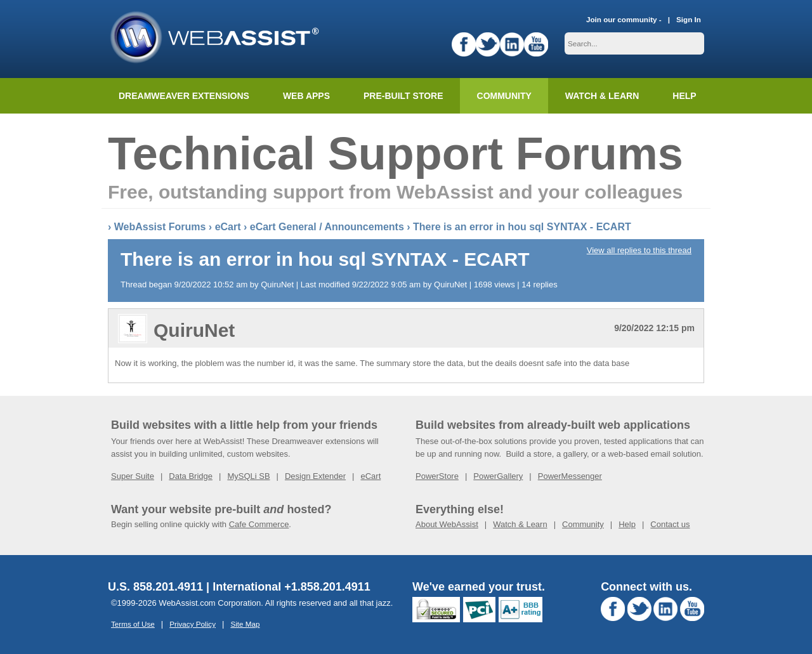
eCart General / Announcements (327, 227)
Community (504, 96)
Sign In (689, 19)
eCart (228, 227)
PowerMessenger (570, 476)
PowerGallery (498, 476)
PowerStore (437, 476)
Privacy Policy (193, 624)
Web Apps (306, 96)
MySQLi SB (248, 476)
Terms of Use (133, 624)
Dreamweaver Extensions (184, 96)
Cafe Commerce (259, 524)
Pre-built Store (403, 96)
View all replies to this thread (639, 250)
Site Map (245, 624)
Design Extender (315, 476)
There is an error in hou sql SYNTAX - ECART (522, 227)
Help (627, 524)
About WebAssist (447, 524)
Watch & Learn (602, 96)
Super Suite (133, 476)
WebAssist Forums (160, 227)
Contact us (670, 524)
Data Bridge (191, 476)
